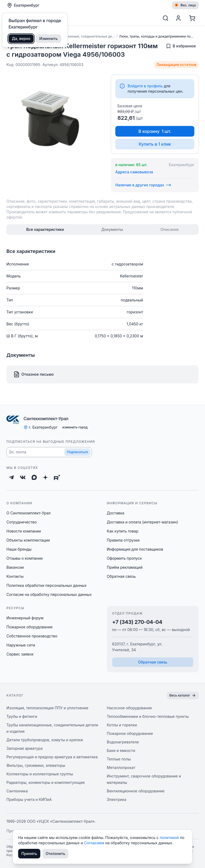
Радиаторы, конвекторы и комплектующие (46, 782)
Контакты (15, 576)
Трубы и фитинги (22, 716)
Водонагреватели (123, 742)
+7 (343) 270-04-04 (137, 622)
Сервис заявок (20, 654)
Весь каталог (183, 695)
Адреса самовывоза (134, 172)
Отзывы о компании (25, 558)
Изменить (48, 38)
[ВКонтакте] (23, 477)
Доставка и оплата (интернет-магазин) (142, 522)
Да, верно (21, 38)
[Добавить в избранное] (181, 46)
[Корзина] (192, 18)
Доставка (116, 513)
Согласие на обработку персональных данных (49, 594)
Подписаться (77, 452)
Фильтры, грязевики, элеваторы (36, 765)
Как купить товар (123, 531)
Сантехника (17, 791)
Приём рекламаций (125, 567)
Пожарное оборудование (29, 627)
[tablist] (102, 230)
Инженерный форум (25, 618)
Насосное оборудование (129, 708)
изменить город (75, 427)
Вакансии (15, 567)
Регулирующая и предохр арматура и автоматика (52, 757)
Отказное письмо (33, 374)
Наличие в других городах (143, 185)
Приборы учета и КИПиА (29, 799)
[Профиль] (178, 18)
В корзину (155, 131)
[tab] (45, 230)
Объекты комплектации (28, 540)
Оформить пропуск (124, 558)
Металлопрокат (121, 767)
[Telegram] (11, 477)
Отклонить (56, 853)
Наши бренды (19, 549)
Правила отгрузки (123, 540)
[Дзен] (45, 477)
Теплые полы (119, 759)
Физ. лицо (186, 5)
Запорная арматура (25, 748)
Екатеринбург (23, 5)
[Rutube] (57, 477)
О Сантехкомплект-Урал (29, 513)
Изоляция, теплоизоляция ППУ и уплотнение (47, 708)
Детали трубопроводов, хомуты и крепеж (45, 740)
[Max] (34, 477)
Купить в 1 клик (155, 144)
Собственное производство (32, 636)
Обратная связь (121, 576)
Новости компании (24, 531)
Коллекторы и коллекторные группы (40, 774)
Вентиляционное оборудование (136, 791)
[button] (49, 452)
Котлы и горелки (122, 725)
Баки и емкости (121, 750)
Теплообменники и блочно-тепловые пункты (148, 716)
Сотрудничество (21, 522)
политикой (170, 838)
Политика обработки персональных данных (46, 585)
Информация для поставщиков (135, 549)
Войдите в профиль (145, 86)
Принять (29, 853)
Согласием (95, 843)
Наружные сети (21, 645)
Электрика (117, 799)
